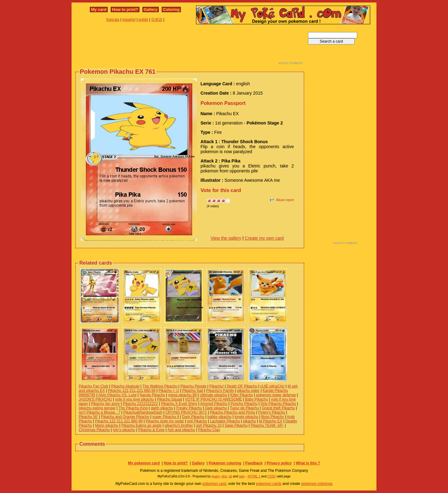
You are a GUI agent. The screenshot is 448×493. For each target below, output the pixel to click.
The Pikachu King (133, 408)
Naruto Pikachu (152, 395)
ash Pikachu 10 (209, 425)
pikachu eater (248, 391)
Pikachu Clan (209, 430)
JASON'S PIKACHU (95, 399)
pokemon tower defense (276, 395)
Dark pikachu (216, 408)
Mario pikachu (107, 425)
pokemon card (214, 484)
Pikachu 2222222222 (140, 404)
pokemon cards (269, 484)
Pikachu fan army (105, 404)
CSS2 (271, 476)
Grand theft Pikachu (278, 408)
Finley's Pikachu (272, 412)
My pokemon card (144, 463)
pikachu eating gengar (97, 408)
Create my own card (264, 238)
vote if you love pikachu (135, 399)
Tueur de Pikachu (244, 408)
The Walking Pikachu (160, 386)
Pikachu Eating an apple (141, 425)
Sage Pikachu (236, 425)
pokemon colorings (317, 484)
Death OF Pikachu (242, 386)
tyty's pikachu (124, 430)
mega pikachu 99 (182, 395)
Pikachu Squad (169, 399)
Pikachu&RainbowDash (143, 412)
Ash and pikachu (181, 430)
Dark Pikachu (193, 417)
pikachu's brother (179, 425)
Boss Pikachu (273, 417)
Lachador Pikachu (225, 421)
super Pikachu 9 (166, 417)
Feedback (254, 463)
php (224, 476)
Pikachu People (193, 386)
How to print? (125, 9)
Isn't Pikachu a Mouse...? (100, 412)
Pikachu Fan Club (93, 386)
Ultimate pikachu (214, 395)
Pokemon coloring (225, 463)
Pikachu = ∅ (169, 391)
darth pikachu (162, 408)
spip (242, 476)
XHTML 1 (254, 476)
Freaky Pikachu (189, 408)
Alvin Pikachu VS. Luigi (117, 395)
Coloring (171, 9)
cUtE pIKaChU (273, 386)
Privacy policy (279, 463)
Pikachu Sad (193, 391)
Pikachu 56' (88, 417)
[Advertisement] (190, 46)
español (129, 20)
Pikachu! (217, 386)
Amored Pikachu (214, 404)
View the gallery (226, 238)
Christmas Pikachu (94, 430)
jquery (216, 476)
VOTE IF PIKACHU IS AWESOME (214, 399)
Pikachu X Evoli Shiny (179, 404)
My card (99, 9)
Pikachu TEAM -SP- (267, 425)
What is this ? (308, 463)
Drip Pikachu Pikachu (278, 404)
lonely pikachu (246, 417)
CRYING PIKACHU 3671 (186, 412)
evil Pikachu (197, 421)
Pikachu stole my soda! (165, 421)
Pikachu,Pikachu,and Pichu (233, 412)
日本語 (157, 20)
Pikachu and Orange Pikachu (125, 417)
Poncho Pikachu (244, 404)
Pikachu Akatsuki (126, 386)
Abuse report (285, 200)
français (113, 20)
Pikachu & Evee (151, 430)
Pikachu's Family (220, 391)
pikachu (249, 421)
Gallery (151, 9)
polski (143, 20)
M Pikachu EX (271, 421)
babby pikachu (219, 417)
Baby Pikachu (257, 399)
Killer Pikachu (242, 395)
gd (230, 476)
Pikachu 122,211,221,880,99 (132, 391)
